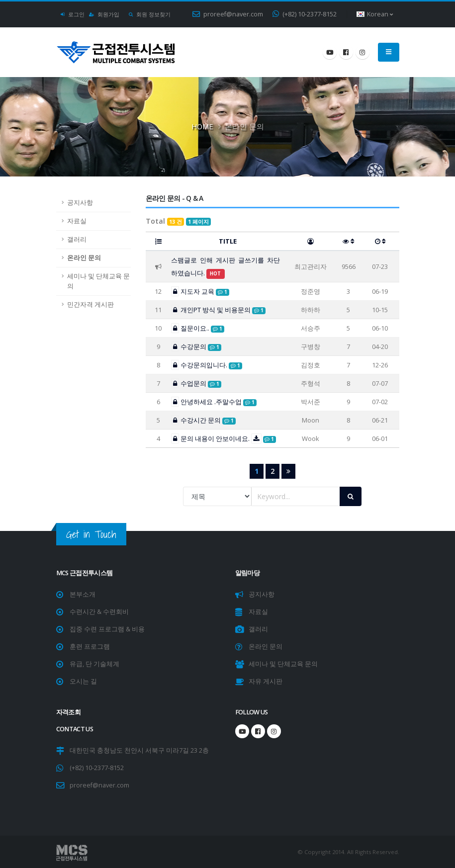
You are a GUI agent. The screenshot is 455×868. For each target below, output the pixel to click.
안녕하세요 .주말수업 (214, 402)
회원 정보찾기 (150, 14)
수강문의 (196, 347)
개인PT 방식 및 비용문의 (218, 310)
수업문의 (196, 383)
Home (202, 126)
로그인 (73, 14)
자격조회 (68, 712)
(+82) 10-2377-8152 (305, 14)
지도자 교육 (200, 291)
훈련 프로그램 (90, 647)
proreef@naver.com (228, 14)
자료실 (77, 221)
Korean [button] (375, 14)
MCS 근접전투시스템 (85, 573)
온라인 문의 (84, 258)
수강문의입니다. (207, 365)
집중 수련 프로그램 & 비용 (107, 629)
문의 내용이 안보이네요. (224, 438)
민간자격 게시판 (91, 304)
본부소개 (83, 594)
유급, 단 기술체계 (94, 664)
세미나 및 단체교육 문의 (98, 281)
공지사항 (80, 203)
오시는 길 (83, 681)
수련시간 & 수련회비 (99, 612)
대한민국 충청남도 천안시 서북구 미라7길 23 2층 (139, 750)
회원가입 (104, 14)
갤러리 (77, 239)
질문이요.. (198, 328)
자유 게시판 (266, 681)
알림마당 (247, 573)
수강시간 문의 (203, 420)
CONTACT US (75, 729)
